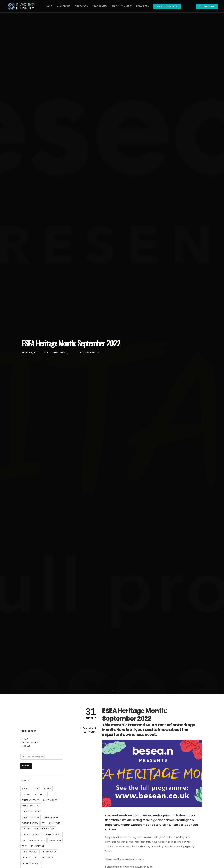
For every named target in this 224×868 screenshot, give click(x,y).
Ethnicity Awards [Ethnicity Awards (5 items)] (30, 852)
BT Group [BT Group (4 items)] (26, 794)
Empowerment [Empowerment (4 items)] (55, 840)
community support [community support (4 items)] (30, 817)
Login (25, 738)
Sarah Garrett (91, 353)
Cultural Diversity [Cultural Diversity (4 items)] (30, 823)
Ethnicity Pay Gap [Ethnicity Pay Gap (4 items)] (48, 852)
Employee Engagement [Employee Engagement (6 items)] (31, 835)
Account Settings (31, 742)
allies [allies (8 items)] (37, 789)
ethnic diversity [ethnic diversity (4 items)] (38, 846)
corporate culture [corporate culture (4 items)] (51, 817)
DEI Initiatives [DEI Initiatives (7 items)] (54, 823)
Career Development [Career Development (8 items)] (31, 800)
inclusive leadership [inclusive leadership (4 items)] (44, 858)
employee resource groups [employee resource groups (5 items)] (33, 840)
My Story (60, 353)
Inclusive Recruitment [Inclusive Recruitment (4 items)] (32, 863)
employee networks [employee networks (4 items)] (53, 835)
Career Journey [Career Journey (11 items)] (50, 800)
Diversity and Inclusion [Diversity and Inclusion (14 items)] (44, 829)
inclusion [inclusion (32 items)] (26, 858)
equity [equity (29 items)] (25, 846)
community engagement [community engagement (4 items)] (32, 812)
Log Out (26, 746)
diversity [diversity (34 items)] (26, 829)
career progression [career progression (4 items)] (31, 806)
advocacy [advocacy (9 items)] (26, 789)
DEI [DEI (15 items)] (43, 823)
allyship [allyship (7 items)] (47, 789)
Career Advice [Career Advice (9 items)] (40, 794)
